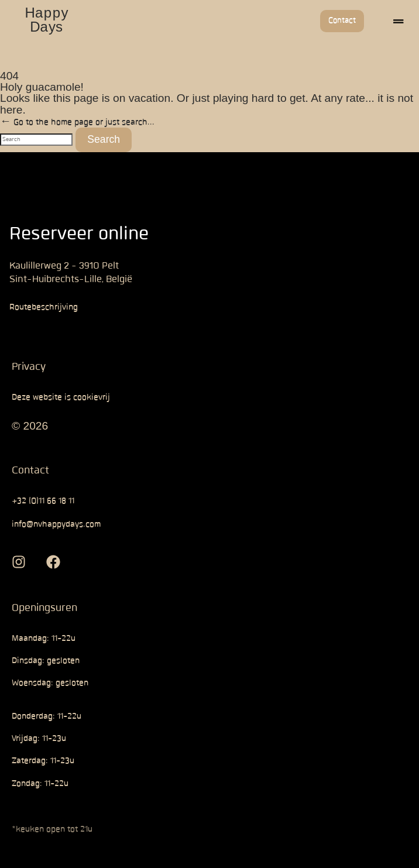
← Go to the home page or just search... (77, 94)
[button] (399, 21)
